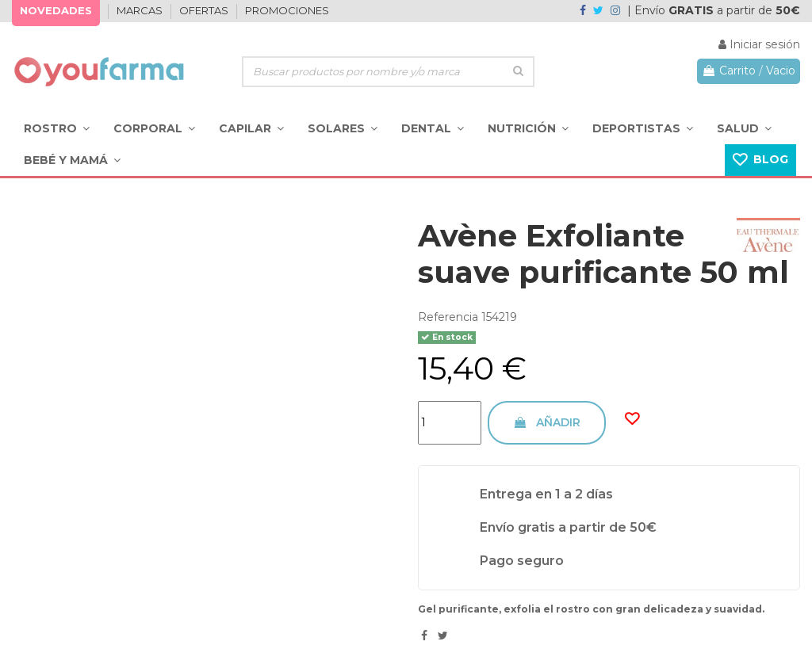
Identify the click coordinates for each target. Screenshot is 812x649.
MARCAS (141, 10)
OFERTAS (205, 10)
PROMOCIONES (287, 10)
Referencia (448, 317)
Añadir (547, 422)
